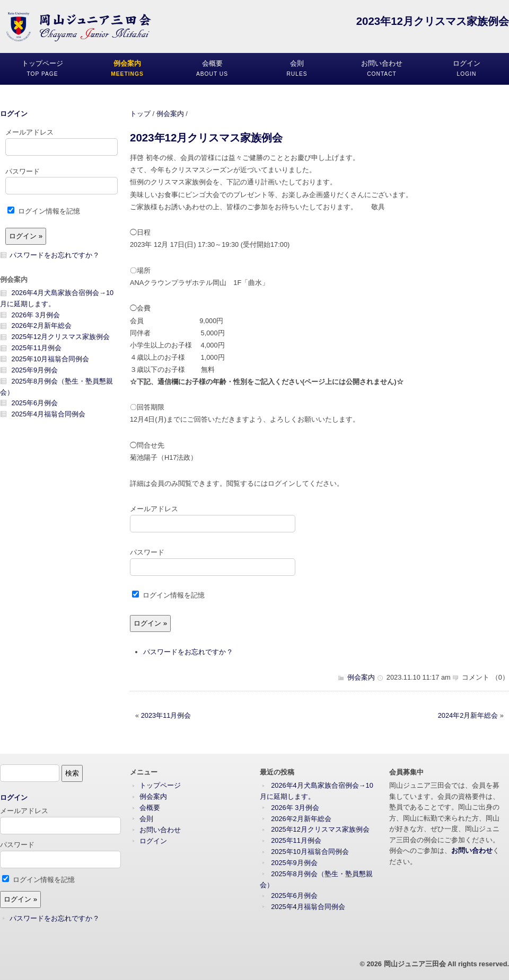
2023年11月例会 (166, 715)
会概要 (150, 808)
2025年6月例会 (35, 403)
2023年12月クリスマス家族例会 (206, 137)
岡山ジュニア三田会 (415, 964)
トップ (140, 114)
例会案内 (170, 114)
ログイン (14, 114)
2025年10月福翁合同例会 (51, 359)
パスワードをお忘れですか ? (187, 652)
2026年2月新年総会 (42, 326)
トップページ (160, 785)
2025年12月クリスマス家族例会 (61, 337)
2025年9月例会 (35, 370)
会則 (146, 819)
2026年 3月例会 (36, 315)
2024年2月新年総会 (468, 715)
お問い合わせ (160, 830)
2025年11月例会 (37, 348)
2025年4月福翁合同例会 (49, 414)
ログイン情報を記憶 (168, 595)
